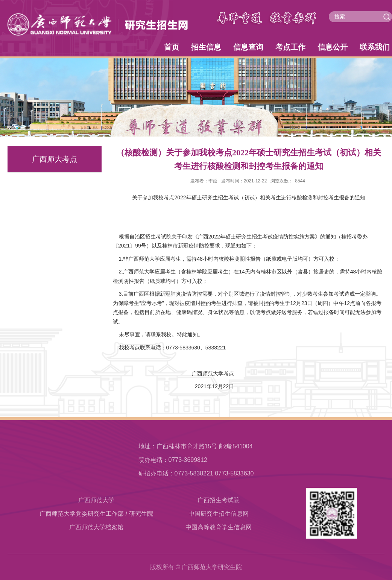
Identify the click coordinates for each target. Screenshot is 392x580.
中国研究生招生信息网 (219, 514)
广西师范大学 (96, 500)
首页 (172, 47)
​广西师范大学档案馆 (96, 527)
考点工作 (290, 47)
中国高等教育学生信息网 (219, 527)
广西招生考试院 (219, 500)
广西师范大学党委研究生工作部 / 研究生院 (96, 514)
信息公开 (333, 47)
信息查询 (248, 47)
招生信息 (206, 47)
